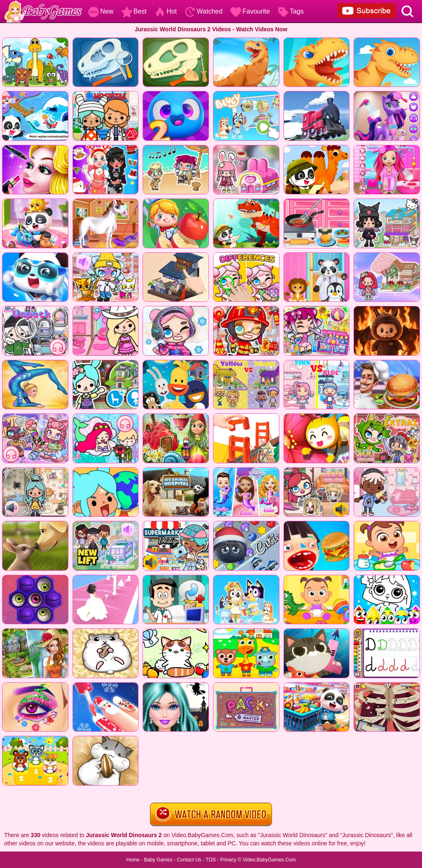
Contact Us (189, 860)
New (101, 11)
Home (133, 860)
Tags (291, 11)
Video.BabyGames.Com (269, 860)
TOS (211, 860)
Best (134, 11)
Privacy (228, 860)
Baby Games (158, 860)
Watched (203, 11)
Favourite (250, 11)
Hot (165, 11)
